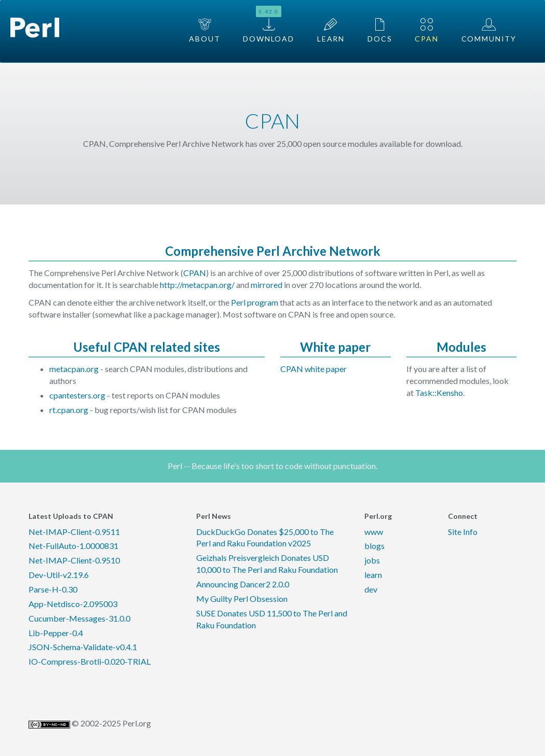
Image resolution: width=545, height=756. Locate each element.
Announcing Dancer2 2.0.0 (243, 584)
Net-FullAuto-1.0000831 (73, 546)
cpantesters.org (77, 395)
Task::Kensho (439, 393)
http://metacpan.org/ (197, 285)
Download (269, 24)
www (374, 532)
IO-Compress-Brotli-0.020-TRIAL (90, 661)
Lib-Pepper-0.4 (56, 633)
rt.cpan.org (69, 410)
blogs (374, 546)
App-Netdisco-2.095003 (73, 604)
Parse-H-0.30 (53, 589)
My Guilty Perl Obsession (242, 599)
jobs (372, 560)
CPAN (426, 31)
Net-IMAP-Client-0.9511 (74, 532)
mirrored (267, 285)
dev (371, 589)
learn (373, 575)
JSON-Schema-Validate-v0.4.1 (83, 647)
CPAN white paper (314, 369)
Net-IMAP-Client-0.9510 (74, 560)
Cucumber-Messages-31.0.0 (79, 618)
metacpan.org (74, 369)
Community (489, 31)
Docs (380, 31)
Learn (331, 31)
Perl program (255, 302)
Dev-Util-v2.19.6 (59, 575)
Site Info (463, 532)
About (205, 31)
